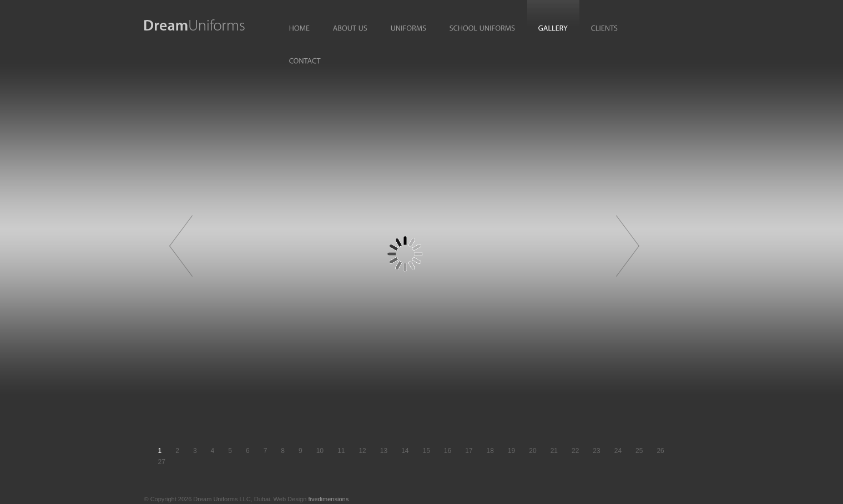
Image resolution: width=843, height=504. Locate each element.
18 (490, 451)
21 (554, 451)
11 (341, 451)
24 (618, 451)
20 (532, 451)
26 (660, 451)
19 (511, 451)
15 (426, 451)
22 (575, 451)
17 (469, 451)
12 (362, 451)
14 (405, 451)
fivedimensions (328, 499)
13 (384, 451)
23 (596, 451)
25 (639, 451)
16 (448, 451)
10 (320, 451)
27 (162, 462)
